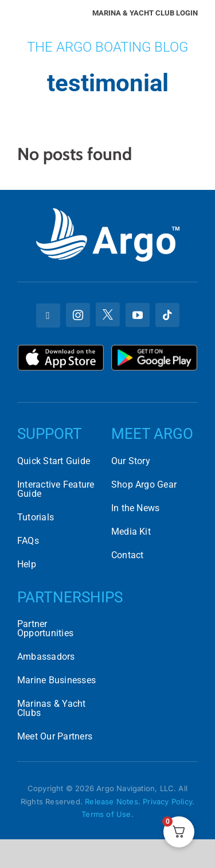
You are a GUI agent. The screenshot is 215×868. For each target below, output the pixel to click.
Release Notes (112, 801)
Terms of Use (106, 814)
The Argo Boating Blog (107, 47)
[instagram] (78, 315)
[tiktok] (167, 315)
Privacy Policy (167, 801)
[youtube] (138, 315)
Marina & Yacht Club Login (145, 13)
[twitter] (108, 314)
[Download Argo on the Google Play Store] (154, 349)
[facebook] (48, 316)
